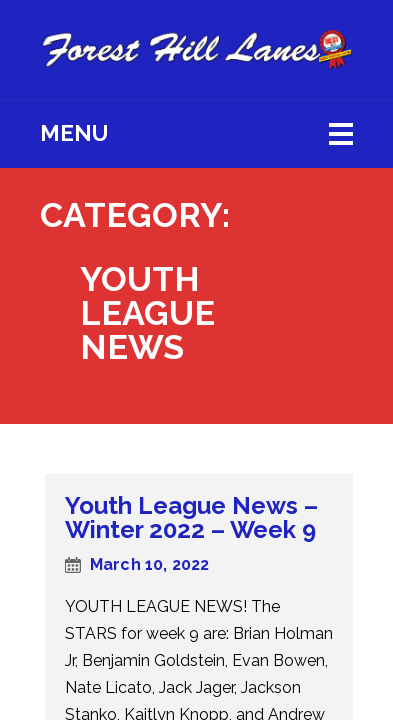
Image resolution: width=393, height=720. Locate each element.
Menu (74, 133)
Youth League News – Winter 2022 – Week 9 (191, 517)
